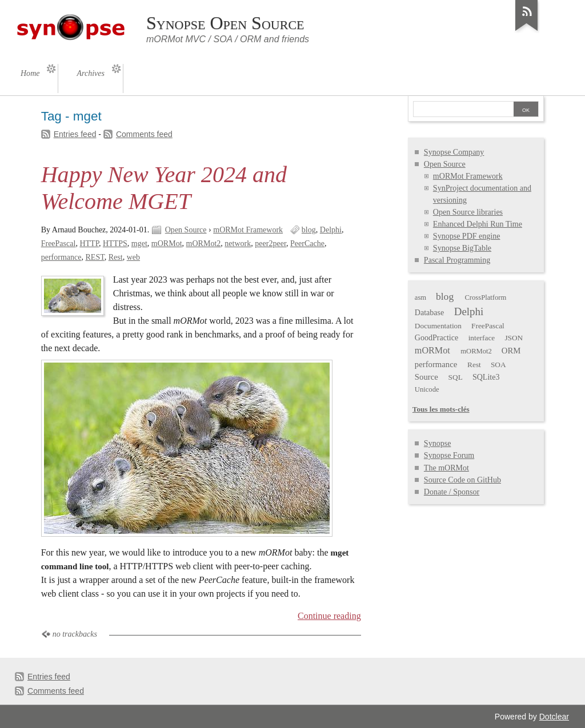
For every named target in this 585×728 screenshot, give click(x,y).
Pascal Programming (457, 260)
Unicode (427, 389)
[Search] (463, 110)
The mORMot (446, 468)
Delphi (331, 230)
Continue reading (329, 616)
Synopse (438, 443)
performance (61, 257)
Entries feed (75, 134)
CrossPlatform (485, 297)
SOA (498, 365)
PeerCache (307, 244)
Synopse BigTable (462, 248)
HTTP (89, 244)
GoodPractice (436, 338)
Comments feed (144, 134)
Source (426, 377)
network (238, 244)
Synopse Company (454, 152)
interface (482, 338)
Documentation (438, 326)
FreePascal (59, 244)
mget (139, 244)
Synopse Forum (449, 455)
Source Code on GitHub (462, 480)
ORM (511, 351)
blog (309, 230)
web (133, 257)
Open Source (186, 230)
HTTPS (115, 244)
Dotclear (554, 717)
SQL (456, 377)
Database (429, 313)
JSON (514, 338)
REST (95, 257)
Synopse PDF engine (467, 236)
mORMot (167, 244)
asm (420, 297)
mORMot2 (204, 244)
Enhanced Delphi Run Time (478, 224)
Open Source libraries (468, 212)
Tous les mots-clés (441, 409)
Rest (116, 257)
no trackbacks (75, 634)
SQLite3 (486, 377)
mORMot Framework (248, 230)
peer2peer (271, 244)
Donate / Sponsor (452, 492)
